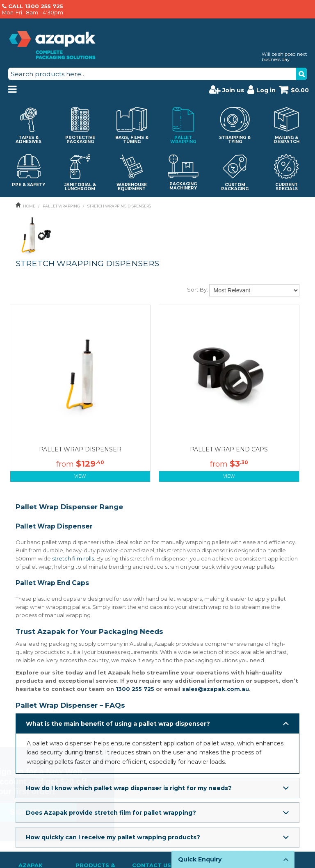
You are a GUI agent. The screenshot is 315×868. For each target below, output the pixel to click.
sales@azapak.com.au (216, 689)
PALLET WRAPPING (61, 206)
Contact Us (152, 853)
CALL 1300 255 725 (36, 6)
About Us (31, 862)
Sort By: (197, 289)
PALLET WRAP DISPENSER (80, 449)
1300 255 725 (135, 689)
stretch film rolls (73, 558)
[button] (157, 724)
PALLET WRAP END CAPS (229, 449)
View (80, 476)
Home (29, 206)
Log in (261, 89)
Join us (227, 89)
